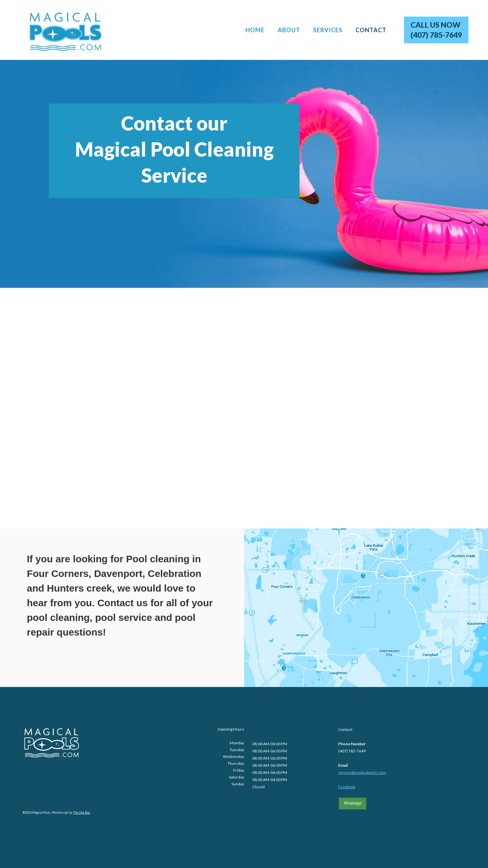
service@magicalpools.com (362, 772)
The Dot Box (82, 812)
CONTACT (371, 30)
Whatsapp (353, 803)
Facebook (347, 787)
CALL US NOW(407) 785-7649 (436, 30)
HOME (255, 30)
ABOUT (289, 30)
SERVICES (328, 30)
